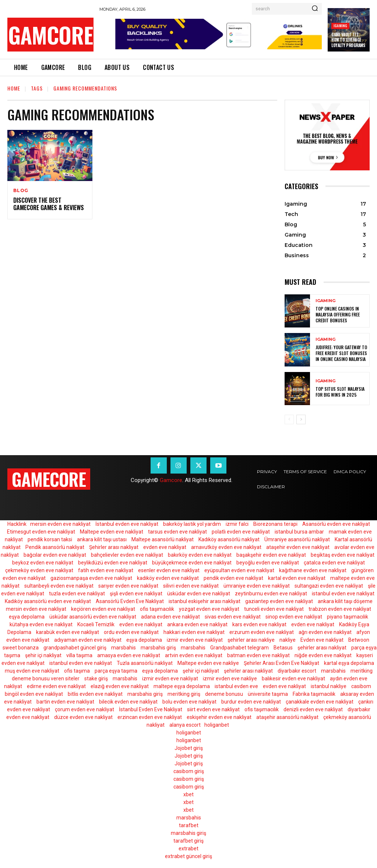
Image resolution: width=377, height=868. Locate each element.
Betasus (283, 648)
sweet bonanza (21, 648)
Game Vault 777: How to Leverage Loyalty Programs (348, 40)
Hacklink (17, 524)
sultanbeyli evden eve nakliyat (59, 586)
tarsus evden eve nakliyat (177, 532)
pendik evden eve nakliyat (233, 578)
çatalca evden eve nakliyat (334, 563)
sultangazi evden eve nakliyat (329, 586)
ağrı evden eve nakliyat (325, 632)
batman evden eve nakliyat (258, 655)
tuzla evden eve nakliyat (77, 594)
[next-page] (301, 419)
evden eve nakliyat (165, 547)
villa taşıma (79, 655)
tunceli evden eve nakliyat (274, 609)
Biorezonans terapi (275, 524)
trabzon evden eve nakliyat (340, 609)
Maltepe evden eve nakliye (208, 663)
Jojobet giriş (189, 748)
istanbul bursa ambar (299, 532)
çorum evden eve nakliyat (84, 709)
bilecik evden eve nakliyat (128, 702)
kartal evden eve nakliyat (297, 578)
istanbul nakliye (329, 686)
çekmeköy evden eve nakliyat (39, 570)
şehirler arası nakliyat (322, 648)
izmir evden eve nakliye (230, 679)
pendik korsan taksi (50, 539)
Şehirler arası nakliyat (114, 547)
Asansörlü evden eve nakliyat (336, 524)
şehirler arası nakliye (251, 640)
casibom (361, 686)
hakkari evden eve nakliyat (194, 632)
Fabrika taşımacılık (314, 694)
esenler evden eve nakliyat (169, 570)
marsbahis (124, 648)
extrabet (188, 848)
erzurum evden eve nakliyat (262, 632)
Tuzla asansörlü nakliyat (145, 663)
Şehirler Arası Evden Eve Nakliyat (281, 663)
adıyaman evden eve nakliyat (88, 640)
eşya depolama (27, 617)
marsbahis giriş (158, 648)
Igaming (340, 26)
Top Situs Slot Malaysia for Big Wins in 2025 (340, 392)
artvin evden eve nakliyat (194, 655)
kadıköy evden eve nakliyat (168, 578)
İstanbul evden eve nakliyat (127, 524)
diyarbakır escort (297, 671)
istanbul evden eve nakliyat (343, 594)
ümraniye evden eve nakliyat (257, 586)
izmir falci (237, 524)
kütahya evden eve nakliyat (41, 624)
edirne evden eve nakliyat (56, 686)
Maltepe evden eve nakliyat (112, 532)
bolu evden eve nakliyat (189, 702)
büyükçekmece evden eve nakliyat (192, 563)
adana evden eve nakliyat (170, 617)
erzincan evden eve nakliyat (150, 717)
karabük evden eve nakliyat (68, 632)
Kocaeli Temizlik (96, 624)
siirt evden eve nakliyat (213, 709)
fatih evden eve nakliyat (106, 570)
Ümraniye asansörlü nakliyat (297, 539)
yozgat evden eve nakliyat (209, 609)
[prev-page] (289, 419)
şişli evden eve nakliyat (136, 594)
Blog (21, 191)
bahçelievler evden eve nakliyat (127, 555)
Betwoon (359, 640)
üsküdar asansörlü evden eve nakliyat (93, 617)
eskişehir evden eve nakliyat (219, 717)
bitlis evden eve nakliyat (95, 694)
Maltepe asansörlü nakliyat (163, 539)
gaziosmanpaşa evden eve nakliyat (91, 578)
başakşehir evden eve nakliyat (271, 555)
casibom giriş (189, 771)
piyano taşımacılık (348, 617)
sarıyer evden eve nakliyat (128, 586)
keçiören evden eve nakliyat (103, 609)
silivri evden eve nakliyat (191, 586)
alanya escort (185, 725)
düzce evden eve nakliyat (83, 717)
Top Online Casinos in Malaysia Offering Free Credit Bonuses (338, 315)
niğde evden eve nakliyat (323, 655)
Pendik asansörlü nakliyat (55, 547)
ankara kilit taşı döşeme (345, 601)
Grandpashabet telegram (239, 648)
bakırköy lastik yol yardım (192, 524)
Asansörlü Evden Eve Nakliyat (130, 601)
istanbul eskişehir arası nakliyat (205, 601)
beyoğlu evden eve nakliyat (268, 563)
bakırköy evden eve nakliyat (200, 555)
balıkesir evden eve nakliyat (293, 679)
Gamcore (171, 480)
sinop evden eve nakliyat (294, 617)
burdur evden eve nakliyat (251, 702)
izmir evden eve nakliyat (195, 640)
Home (14, 88)
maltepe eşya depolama (182, 686)
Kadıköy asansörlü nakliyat (229, 539)
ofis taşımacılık (157, 609)
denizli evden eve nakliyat (313, 709)
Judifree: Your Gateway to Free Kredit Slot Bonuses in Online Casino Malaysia (341, 353)
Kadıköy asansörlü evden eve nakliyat (48, 601)
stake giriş (96, 679)
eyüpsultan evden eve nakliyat (239, 570)
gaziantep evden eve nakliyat (279, 601)
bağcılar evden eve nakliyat (55, 555)
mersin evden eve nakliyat (60, 524)
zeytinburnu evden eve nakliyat (271, 594)
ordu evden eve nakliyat (131, 632)
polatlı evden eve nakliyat (241, 532)
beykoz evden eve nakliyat (43, 563)
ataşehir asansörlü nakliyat (287, 717)
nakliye (288, 640)
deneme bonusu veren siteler (46, 679)
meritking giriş (184, 694)
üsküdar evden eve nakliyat (199, 594)
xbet (188, 794)
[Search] (315, 9)
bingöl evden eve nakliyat (34, 694)
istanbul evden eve (236, 686)
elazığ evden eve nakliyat (120, 686)
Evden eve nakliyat (322, 640)
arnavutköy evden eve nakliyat (226, 547)
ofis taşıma (77, 671)
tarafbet (189, 825)
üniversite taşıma (268, 694)
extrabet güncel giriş (188, 856)
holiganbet (217, 725)
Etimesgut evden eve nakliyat (41, 532)
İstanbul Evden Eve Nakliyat (151, 709)
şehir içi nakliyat (43, 655)
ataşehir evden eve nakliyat (298, 547)
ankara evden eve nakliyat (197, 624)
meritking (362, 671)
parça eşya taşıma (116, 671)
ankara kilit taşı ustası (102, 539)
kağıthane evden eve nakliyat (313, 570)
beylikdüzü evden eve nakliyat (113, 563)
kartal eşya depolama (349, 663)
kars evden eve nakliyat (259, 624)
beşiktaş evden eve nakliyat (343, 555)
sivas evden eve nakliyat (233, 617)
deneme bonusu (224, 694)
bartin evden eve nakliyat (65, 702)
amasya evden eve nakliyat (129, 655)
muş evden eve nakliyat (32, 671)
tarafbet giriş (188, 841)
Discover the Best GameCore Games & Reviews (49, 204)
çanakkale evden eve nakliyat (320, 702)
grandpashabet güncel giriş (75, 648)
